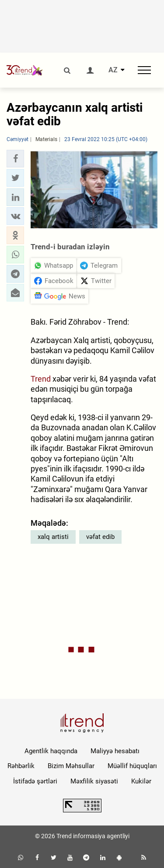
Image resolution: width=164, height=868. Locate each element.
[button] (15, 159)
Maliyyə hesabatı (115, 751)
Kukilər (141, 781)
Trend (41, 379)
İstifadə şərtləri (35, 781)
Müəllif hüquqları (132, 766)
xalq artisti (53, 537)
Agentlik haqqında (51, 751)
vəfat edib (100, 537)
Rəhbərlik (21, 766)
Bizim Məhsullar (71, 766)
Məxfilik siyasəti (94, 781)
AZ (113, 70)
